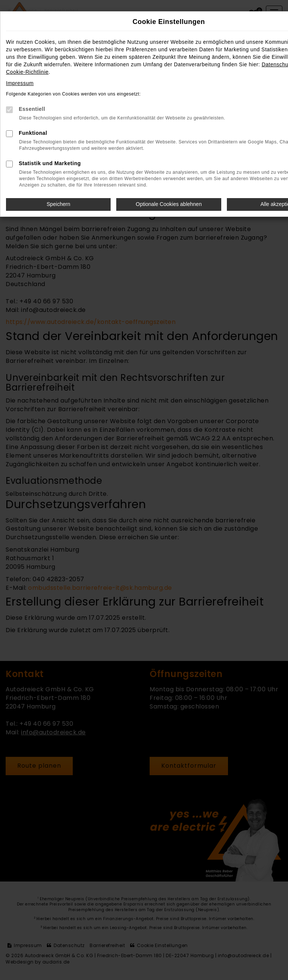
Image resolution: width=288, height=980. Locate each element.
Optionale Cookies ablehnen (169, 204)
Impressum (20, 83)
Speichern (58, 204)
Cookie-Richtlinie (27, 72)
